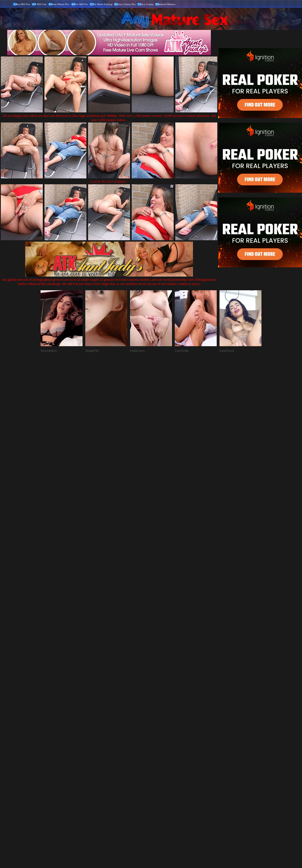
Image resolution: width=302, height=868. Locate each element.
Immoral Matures (167, 4)
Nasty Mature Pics (60, 4)
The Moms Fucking (102, 4)
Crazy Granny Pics (126, 4)
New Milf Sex (81, 4)
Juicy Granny (147, 4)
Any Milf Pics (23, 4)
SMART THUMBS (161, 751)
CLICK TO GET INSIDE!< (109, 182)
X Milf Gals (41, 4)
